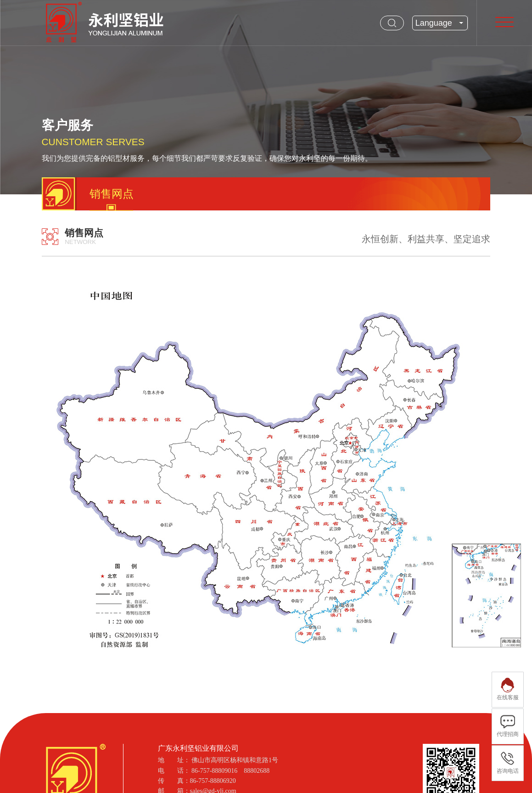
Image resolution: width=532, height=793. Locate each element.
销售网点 (112, 194)
